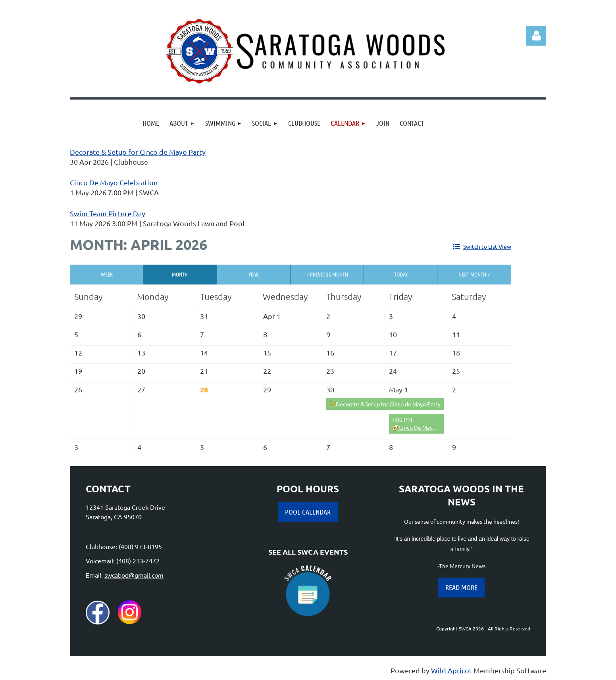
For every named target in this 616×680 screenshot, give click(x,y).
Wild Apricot (451, 670)
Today (401, 274)
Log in (536, 36)
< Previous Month (327, 274)
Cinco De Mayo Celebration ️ (115, 182)
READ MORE (461, 587)
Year (254, 274)
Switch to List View (487, 246)
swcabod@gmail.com (134, 575)
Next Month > (474, 274)
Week (107, 274)
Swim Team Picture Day (108, 213)
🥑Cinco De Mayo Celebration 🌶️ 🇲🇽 (437, 427)
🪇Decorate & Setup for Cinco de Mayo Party (385, 404)
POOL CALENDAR (308, 512)
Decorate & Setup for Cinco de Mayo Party (138, 152)
